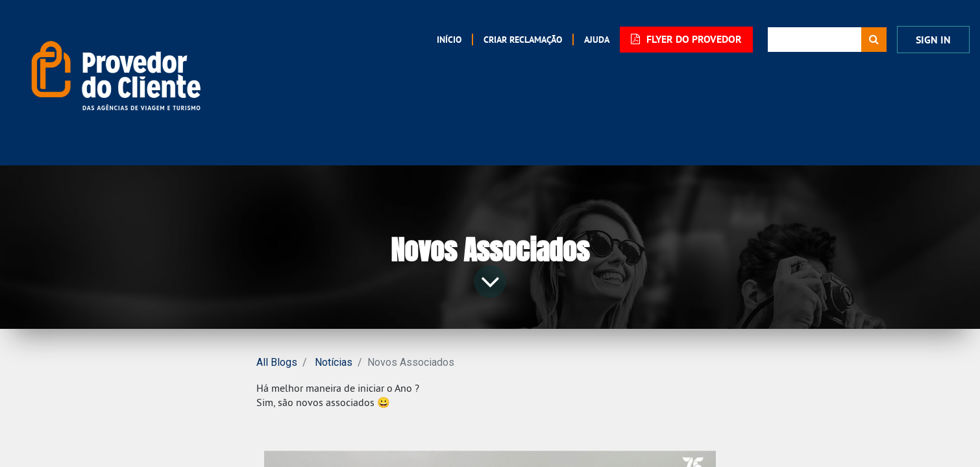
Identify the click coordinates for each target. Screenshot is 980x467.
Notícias (334, 362)
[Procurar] (874, 40)
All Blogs (277, 362)
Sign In (933, 40)
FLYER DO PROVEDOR (686, 39)
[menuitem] (449, 40)
